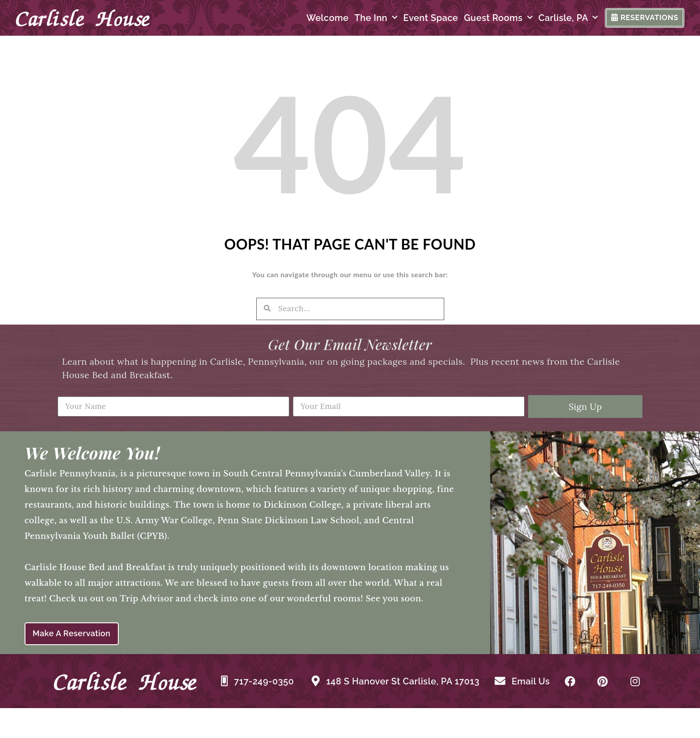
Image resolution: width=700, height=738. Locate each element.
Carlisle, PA (550, 20)
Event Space (413, 20)
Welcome (310, 20)
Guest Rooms (480, 20)
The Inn (358, 20)
